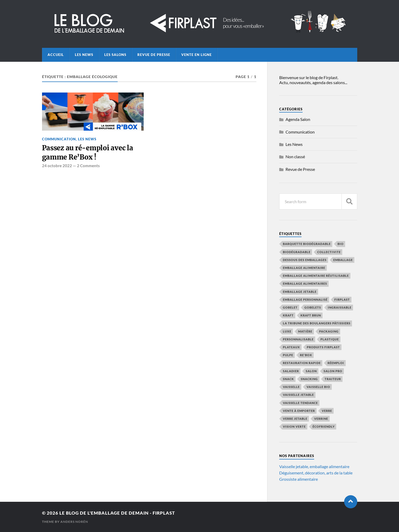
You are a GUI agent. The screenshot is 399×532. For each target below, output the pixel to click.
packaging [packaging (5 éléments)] (329, 331)
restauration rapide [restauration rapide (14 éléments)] (302, 363)
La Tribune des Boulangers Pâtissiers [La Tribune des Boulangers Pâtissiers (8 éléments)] (317, 323)
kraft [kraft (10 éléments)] (288, 315)
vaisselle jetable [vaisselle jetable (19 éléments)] (298, 395)
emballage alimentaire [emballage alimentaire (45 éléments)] (304, 268)
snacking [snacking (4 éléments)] (309, 379)
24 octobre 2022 (57, 166)
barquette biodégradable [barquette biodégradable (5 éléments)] (307, 244)
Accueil (56, 55)
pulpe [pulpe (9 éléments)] (288, 355)
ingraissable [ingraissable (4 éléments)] (340, 307)
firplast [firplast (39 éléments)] (342, 300)
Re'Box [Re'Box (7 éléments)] (306, 355)
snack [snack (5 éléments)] (288, 379)
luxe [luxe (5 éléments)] (287, 331)
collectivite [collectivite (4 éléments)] (329, 252)
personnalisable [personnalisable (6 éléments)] (298, 339)
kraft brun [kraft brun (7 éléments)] (311, 315)
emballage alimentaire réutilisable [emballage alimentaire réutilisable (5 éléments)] (316, 276)
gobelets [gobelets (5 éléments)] (313, 307)
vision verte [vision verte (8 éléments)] (294, 426)
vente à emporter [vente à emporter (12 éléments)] (299, 411)
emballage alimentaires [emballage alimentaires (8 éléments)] (305, 283)
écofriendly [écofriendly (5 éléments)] (324, 426)
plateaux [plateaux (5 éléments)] (291, 347)
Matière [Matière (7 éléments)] (305, 331)
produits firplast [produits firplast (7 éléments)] (323, 347)
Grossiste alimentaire (299, 479)
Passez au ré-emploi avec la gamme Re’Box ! (88, 152)
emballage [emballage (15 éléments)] (343, 260)
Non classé (295, 157)
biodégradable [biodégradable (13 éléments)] (297, 252)
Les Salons (115, 55)
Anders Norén (74, 522)
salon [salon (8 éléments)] (311, 371)
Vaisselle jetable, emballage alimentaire (314, 466)
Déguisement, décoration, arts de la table (316, 473)
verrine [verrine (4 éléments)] (321, 419)
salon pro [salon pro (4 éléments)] (333, 371)
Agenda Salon (298, 119)
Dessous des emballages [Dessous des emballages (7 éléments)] (305, 260)
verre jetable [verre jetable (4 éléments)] (295, 419)
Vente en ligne (196, 55)
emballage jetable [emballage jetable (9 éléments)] (300, 292)
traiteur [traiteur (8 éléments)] (333, 379)
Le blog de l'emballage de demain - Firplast (117, 513)
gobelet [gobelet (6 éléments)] (290, 307)
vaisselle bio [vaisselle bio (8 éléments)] (318, 387)
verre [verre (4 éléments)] (327, 411)
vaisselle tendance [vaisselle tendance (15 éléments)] (300, 403)
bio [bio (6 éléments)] (341, 244)
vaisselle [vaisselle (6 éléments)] (291, 387)
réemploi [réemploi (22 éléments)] (336, 363)
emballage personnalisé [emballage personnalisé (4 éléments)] (305, 300)
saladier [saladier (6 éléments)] (291, 371)
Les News (84, 55)
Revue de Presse (154, 55)
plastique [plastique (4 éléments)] (330, 339)
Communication (59, 139)
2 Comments (88, 166)
